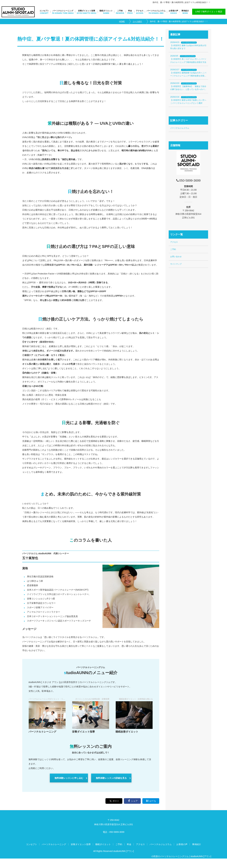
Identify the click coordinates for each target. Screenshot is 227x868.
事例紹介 (185, 11)
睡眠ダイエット (106, 11)
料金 (130, 11)
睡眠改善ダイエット (127, 732)
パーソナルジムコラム (156, 11)
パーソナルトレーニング (63, 11)
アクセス (140, 11)
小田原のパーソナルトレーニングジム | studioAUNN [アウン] (181, 856)
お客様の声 (173, 11)
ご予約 (120, 11)
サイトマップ (176, 264)
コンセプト (44, 11)
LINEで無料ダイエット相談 (209, 12)
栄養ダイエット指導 (87, 11)
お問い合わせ (176, 257)
